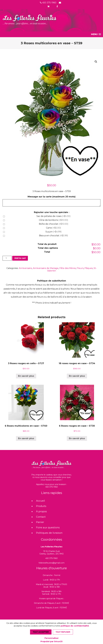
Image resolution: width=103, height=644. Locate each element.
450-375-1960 (52, 487)
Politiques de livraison (49, 533)
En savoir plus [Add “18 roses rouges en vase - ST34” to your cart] (77, 376)
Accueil (41, 501)
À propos (41, 511)
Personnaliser (52, 638)
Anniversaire (25, 268)
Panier (40, 522)
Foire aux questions (48, 528)
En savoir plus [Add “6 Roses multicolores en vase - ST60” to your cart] (26, 438)
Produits (41, 506)
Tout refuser (63, 632)
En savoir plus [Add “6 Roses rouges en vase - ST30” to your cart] (77, 438)
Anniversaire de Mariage (46, 268)
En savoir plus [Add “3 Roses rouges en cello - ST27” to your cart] (26, 376)
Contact (41, 517)
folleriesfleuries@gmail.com (52, 563)
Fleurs (80, 268)
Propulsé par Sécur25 (51, 641)
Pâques (89, 268)
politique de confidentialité (75, 626)
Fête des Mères (68, 268)
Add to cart (20, 258)
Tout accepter (41, 632)
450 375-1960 (48, 3)
